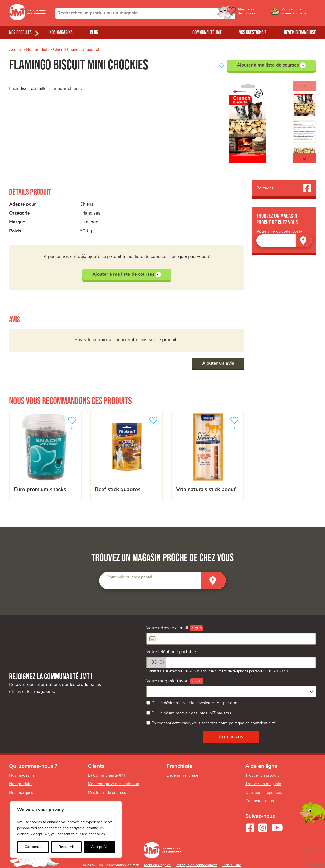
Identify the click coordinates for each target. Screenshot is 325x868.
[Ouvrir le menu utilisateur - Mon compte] (299, 13)
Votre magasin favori (167, 681)
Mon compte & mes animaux (113, 784)
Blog (94, 32)
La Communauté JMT (107, 775)
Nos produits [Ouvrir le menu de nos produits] (20, 32)
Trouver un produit (262, 775)
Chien (58, 50)
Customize (33, 847)
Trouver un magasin (263, 784)
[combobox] (145, 13)
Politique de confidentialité (197, 865)
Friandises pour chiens (87, 50)
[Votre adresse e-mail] (231, 639)
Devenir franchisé (300, 32)
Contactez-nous (260, 801)
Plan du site (232, 865)
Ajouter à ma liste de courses (271, 65)
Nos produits (38, 50)
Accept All (99, 847)
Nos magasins (61, 32)
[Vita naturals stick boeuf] (208, 456)
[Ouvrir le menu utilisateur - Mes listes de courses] (260, 13)
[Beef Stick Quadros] (127, 456)
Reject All (66, 847)
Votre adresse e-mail (167, 628)
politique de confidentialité (252, 723)
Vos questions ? (253, 32)
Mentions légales (157, 865)
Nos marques (21, 793)
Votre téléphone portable (171, 652)
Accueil (16, 50)
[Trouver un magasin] (304, 241)
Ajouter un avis (218, 363)
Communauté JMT (207, 32)
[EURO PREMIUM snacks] (46, 456)
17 (73, 422)
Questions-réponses (264, 793)
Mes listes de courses (107, 793)
